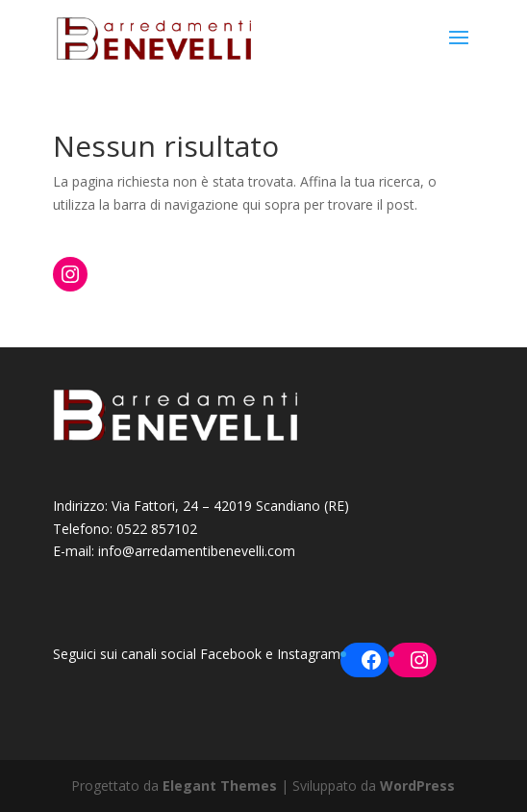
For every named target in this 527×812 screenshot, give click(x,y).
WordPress (417, 786)
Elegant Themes (220, 786)
